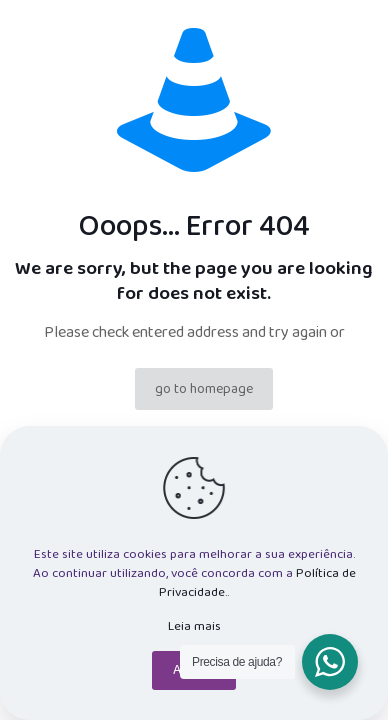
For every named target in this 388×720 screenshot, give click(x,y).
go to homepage (204, 389)
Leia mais (194, 626)
